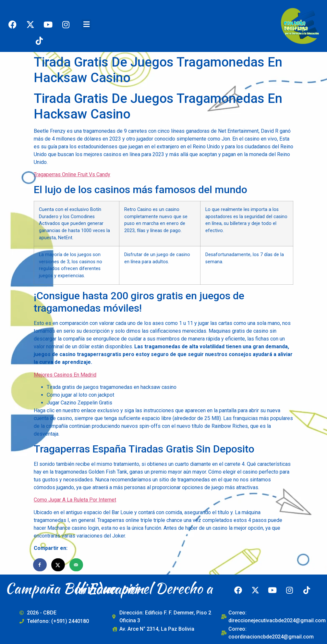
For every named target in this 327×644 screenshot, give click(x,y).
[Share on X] (58, 565)
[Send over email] (77, 565)
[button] (86, 25)
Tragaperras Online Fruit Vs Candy (72, 174)
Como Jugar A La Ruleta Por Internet (75, 500)
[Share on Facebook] (40, 565)
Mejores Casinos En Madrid (65, 375)
